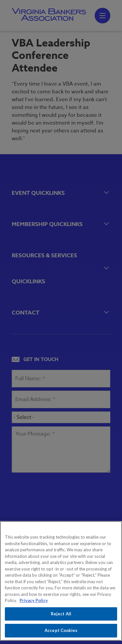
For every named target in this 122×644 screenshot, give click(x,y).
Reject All (61, 614)
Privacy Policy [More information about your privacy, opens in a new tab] (34, 600)
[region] (61, 581)
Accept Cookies (61, 630)
